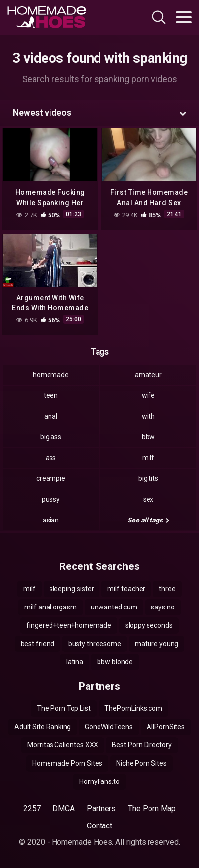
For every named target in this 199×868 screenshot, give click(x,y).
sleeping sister (72, 589)
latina (75, 662)
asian (51, 520)
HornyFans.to (99, 781)
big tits (148, 478)
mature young (156, 644)
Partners (101, 808)
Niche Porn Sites (142, 763)
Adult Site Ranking (43, 727)
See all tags (149, 520)
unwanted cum (114, 607)
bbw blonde (115, 662)
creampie (51, 478)
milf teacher (126, 589)
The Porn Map (152, 808)
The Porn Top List (64, 708)
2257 (32, 808)
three (167, 589)
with (148, 416)
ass (51, 458)
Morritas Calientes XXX (63, 745)
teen (51, 395)
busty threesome (95, 644)
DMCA (64, 808)
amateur (148, 375)
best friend (38, 644)
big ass (51, 437)
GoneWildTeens (109, 727)
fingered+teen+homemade (69, 625)
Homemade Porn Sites (67, 763)
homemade (51, 375)
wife (149, 395)
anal (51, 416)
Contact (99, 826)
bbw (148, 437)
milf (148, 458)
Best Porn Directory (142, 745)
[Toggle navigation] (184, 17)
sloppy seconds (149, 625)
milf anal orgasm (50, 607)
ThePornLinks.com (133, 708)
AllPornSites (166, 727)
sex (149, 499)
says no (163, 607)
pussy (51, 499)
